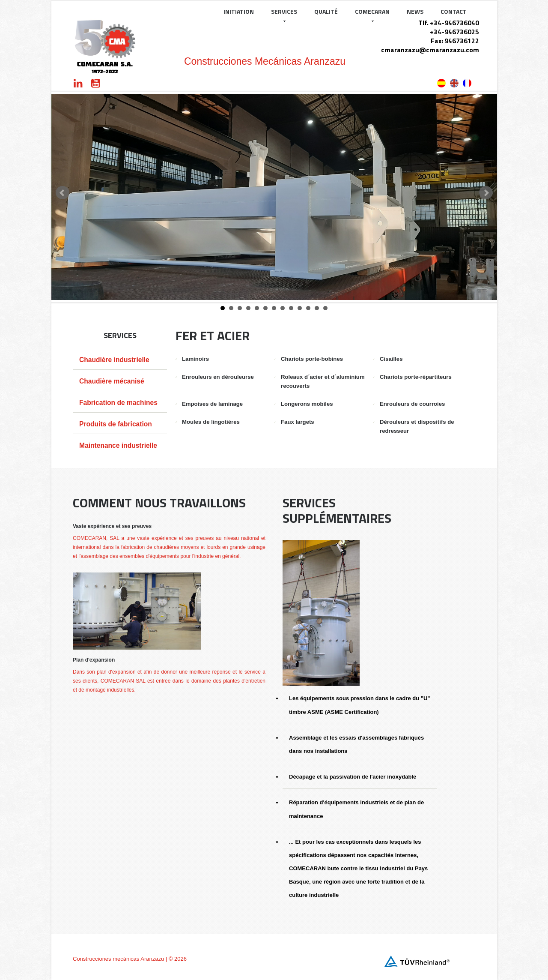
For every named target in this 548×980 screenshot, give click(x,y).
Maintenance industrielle (118, 445)
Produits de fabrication (116, 424)
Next (486, 193)
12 (317, 308)
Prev (63, 193)
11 (308, 308)
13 (325, 308)
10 (300, 308)
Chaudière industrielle (114, 360)
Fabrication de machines (118, 403)
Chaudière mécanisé (112, 381)
